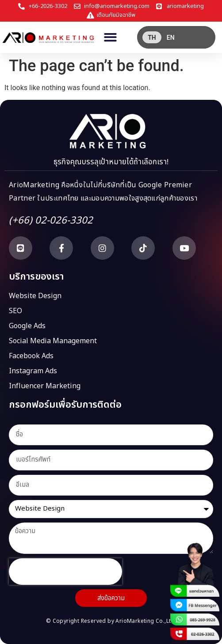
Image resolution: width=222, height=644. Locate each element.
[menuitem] (152, 37)
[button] (110, 37)
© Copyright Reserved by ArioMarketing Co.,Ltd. (111, 621)
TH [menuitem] (152, 38)
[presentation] (65, 572)
